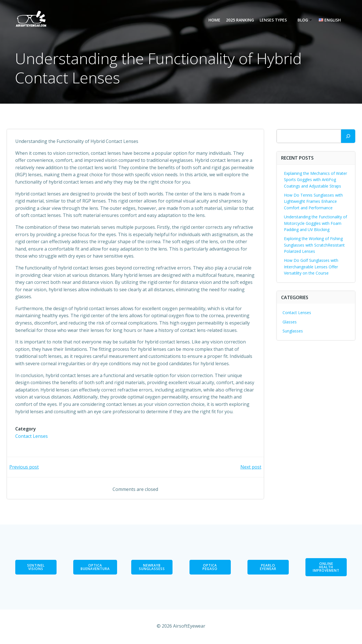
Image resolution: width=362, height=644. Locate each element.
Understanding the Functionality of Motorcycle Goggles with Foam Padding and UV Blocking (316, 223)
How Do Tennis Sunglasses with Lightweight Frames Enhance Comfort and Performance (314, 201)
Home (214, 20)
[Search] (348, 136)
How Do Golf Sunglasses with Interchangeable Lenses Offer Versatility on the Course (311, 267)
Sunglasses (293, 331)
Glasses (290, 322)
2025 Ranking (240, 20)
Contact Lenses (32, 436)
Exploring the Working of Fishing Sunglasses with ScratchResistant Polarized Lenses (315, 245)
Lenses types (276, 20)
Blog (305, 20)
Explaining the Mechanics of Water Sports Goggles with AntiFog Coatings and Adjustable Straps (316, 180)
